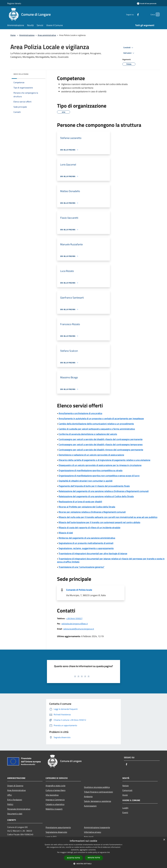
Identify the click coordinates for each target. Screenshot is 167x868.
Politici (10, 804)
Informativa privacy (93, 832)
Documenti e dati (15, 814)
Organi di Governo (15, 786)
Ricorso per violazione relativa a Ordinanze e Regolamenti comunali (92, 512)
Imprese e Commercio (55, 800)
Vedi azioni (129, 53)
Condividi (129, 48)
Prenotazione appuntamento (58, 827)
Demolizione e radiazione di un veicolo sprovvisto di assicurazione (91, 455)
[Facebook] (134, 14)
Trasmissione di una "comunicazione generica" (81, 567)
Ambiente (88, 796)
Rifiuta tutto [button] (94, 858)
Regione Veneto (14, 3)
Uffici (10, 795)
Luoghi (125, 808)
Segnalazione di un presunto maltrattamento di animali (86, 543)
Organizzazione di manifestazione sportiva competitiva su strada (91, 470)
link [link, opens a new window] (108, 852)
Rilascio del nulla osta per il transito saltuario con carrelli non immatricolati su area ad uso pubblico (108, 517)
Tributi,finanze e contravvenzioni (98, 792)
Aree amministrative (47, 35)
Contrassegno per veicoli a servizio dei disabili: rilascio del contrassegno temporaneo (101, 444)
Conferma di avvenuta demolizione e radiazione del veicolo (88, 434)
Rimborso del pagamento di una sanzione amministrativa (87, 538)
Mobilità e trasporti (54, 809)
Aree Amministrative (16, 790)
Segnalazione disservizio (56, 832)
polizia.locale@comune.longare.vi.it (79, 629)
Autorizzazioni (90, 806)
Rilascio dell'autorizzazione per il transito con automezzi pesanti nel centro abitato (99, 522)
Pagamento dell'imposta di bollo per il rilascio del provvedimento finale (94, 486)
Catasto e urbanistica (55, 804)
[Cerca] (157, 14)
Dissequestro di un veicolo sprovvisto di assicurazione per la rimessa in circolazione (100, 465)
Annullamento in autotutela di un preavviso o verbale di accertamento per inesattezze (101, 418)
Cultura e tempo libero (55, 790)
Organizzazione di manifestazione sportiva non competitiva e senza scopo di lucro (99, 476)
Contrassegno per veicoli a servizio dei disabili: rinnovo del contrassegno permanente (101, 450)
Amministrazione (27, 35)
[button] (83, 864)
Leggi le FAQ (51, 837)
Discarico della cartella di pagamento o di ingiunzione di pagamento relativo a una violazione (104, 460)
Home (13, 35)
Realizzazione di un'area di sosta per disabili (80, 502)
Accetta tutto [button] (74, 858)
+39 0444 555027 (74, 618)
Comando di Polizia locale (79, 590)
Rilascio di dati (66, 533)
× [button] (164, 840)
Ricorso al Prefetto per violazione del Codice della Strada (87, 507)
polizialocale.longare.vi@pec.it (75, 624)
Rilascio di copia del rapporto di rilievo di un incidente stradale (89, 528)
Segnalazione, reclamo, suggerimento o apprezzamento (86, 548)
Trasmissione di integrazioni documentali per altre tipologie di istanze (93, 553)
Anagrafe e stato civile (55, 786)
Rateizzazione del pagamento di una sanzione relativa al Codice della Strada (96, 496)
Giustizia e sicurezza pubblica (97, 787)
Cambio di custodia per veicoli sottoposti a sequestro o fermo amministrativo (97, 429)
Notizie (126, 786)
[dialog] (83, 852)
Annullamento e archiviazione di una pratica (80, 413)
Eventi (125, 812)
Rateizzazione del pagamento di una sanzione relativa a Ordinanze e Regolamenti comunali (104, 491)
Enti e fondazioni (15, 800)
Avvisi (125, 795)
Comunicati (127, 790)
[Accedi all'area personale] (147, 3)
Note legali (89, 837)
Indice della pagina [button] (21, 74)
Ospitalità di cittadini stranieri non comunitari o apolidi (86, 481)
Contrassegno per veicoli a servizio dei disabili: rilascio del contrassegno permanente (101, 439)
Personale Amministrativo (19, 809)
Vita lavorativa (52, 795)
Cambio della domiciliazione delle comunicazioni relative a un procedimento (96, 424)
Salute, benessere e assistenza (98, 801)
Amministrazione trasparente (97, 827)
